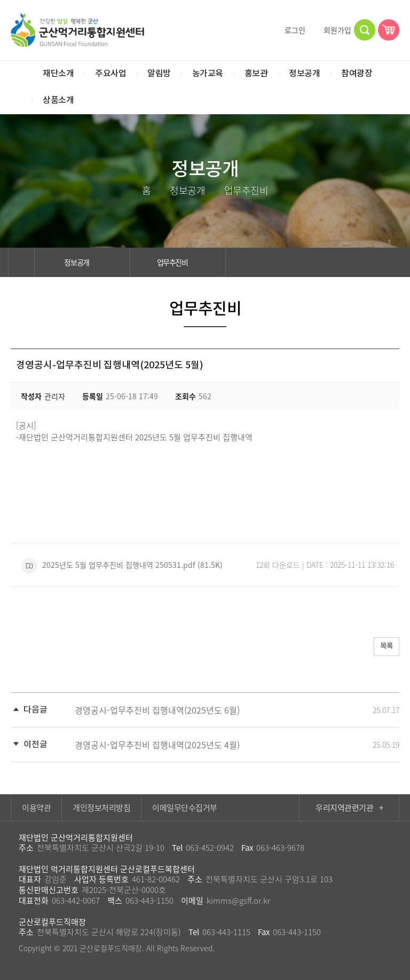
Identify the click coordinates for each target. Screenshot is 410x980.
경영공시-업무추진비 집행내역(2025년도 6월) (157, 710)
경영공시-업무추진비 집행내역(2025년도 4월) (157, 745)
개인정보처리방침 (101, 808)
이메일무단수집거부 (185, 808)
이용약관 (36, 808)
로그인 (290, 30)
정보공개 (82, 262)
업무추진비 (179, 262)
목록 (384, 647)
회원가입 (333, 30)
